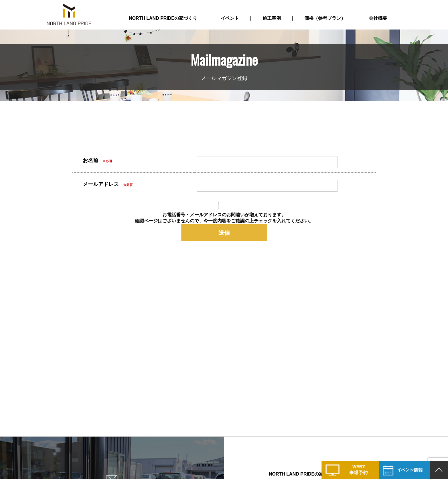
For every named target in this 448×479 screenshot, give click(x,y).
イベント (231, 18)
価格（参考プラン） (327, 18)
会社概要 (380, 18)
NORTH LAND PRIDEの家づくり (164, 18)
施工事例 (273, 18)
